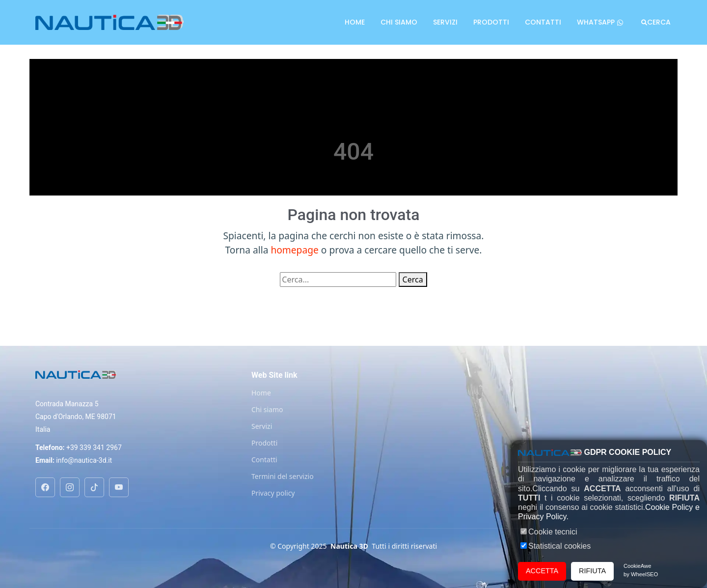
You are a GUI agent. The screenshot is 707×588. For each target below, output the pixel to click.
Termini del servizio (283, 476)
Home (355, 22)
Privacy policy (273, 493)
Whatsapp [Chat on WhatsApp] (600, 22)
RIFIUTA (592, 571)
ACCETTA (542, 571)
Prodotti (491, 22)
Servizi (445, 22)
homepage (294, 250)
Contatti (543, 22)
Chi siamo (399, 22)
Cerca (659, 22)
